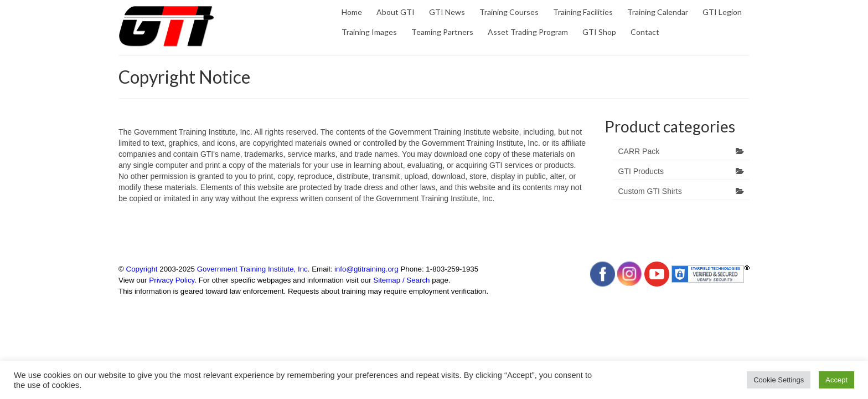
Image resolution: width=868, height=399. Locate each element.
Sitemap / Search (401, 280)
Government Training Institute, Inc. (254, 269)
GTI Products (641, 171)
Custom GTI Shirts (650, 191)
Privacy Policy (172, 280)
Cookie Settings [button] (779, 380)
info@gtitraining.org (366, 269)
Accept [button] (836, 380)
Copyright (142, 269)
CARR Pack (639, 151)
